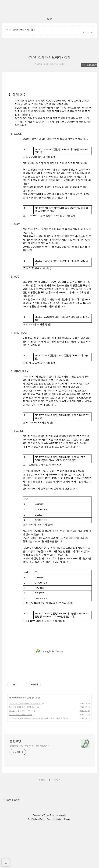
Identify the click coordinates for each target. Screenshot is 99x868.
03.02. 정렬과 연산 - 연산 (21, 755)
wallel (64, 860)
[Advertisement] (49, 108)
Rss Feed (32, 864)
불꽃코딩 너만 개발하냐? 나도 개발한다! (29, 790)
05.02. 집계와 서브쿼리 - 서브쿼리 (25, 748)
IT (10, 742)
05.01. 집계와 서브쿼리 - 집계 (20, 30)
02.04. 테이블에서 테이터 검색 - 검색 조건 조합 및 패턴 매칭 (37, 763)
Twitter (43, 864)
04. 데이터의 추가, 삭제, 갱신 (23, 752)
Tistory (46, 860)
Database (17, 742)
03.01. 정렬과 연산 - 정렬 (21, 759)
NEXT (57, 824)
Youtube (60, 864)
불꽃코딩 (15, 786)
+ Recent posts (11, 844)
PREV (42, 824)
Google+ (68, 864)
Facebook (51, 864)
